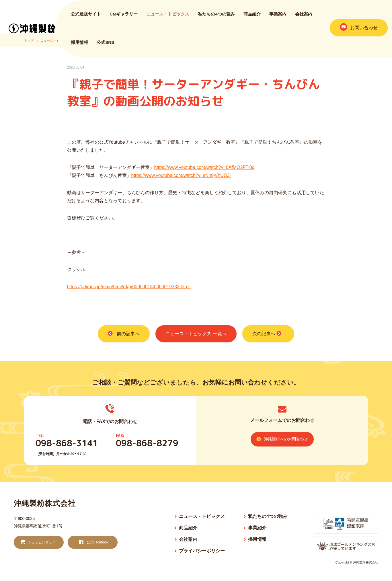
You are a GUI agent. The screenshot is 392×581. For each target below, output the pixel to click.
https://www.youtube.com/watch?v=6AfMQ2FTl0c (204, 167)
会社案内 (304, 17)
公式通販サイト (86, 17)
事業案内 (278, 17)
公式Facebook (93, 542)
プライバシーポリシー (202, 551)
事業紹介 (257, 528)
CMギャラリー (124, 17)
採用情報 (79, 45)
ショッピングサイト (39, 542)
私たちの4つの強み (216, 17)
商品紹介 (252, 17)
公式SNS (105, 45)
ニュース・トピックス (168, 17)
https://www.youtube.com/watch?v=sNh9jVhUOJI (181, 175)
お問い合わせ (359, 30)
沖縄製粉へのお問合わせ (282, 439)
